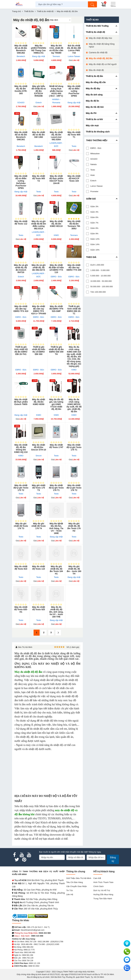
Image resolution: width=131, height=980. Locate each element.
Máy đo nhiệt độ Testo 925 (39, 608)
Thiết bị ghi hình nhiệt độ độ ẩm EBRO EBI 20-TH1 (21, 351)
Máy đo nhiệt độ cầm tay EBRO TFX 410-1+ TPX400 (39, 310)
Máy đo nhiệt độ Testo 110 (39, 568)
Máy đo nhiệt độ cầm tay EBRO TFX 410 (21, 309)
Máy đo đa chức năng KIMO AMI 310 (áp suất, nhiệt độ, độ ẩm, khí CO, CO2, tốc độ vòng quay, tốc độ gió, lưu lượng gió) (74, 357)
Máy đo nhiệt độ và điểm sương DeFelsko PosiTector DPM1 (21, 182)
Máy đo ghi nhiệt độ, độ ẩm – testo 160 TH (74, 570)
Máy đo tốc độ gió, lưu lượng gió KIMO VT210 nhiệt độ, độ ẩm (56, 404)
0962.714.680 (39, 944)
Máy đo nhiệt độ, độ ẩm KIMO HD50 (39, 402)
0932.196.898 (43, 942)
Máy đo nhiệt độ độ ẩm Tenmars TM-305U (74, 225)
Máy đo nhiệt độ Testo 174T (56, 446)
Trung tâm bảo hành (103, 899)
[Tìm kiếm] (92, 4)
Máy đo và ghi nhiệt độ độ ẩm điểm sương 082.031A (39, 225)
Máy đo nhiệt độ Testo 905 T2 (39, 178)
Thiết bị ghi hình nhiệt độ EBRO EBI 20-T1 (74, 310)
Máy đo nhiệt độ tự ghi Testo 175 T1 (74, 447)
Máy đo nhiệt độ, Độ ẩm (101, 58)
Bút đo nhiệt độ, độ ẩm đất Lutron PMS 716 (74, 49)
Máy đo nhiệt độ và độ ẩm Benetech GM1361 (21, 136)
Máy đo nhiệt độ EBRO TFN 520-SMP (56, 309)
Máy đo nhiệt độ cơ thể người (103, 64)
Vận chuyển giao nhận (77, 886)
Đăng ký (113, 859)
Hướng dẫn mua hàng (103, 894)
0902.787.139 (31, 942)
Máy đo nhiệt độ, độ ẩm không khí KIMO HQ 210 (21, 448)
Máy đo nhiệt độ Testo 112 (21, 223)
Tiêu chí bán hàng (75, 882)
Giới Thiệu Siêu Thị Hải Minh (79, 878)
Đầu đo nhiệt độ (96, 70)
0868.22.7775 (29, 950)
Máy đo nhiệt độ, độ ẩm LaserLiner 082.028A (56, 136)
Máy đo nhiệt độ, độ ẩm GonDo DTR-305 (21, 90)
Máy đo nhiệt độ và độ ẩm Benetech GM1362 (21, 49)
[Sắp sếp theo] (60, 20)
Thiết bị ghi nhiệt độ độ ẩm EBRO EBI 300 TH (56, 351)
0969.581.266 (27, 955)
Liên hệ (70, 894)
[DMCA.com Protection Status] (38, 916)
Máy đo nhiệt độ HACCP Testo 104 (74, 178)
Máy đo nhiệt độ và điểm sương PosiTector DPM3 (74, 91)
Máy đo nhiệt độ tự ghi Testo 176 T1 (56, 488)
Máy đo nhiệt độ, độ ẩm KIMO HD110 (56, 224)
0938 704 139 (27, 961)
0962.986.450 (28, 947)
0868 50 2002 (34, 966)
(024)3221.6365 (53, 944)
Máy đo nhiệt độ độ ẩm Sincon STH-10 (39, 447)
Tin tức (70, 890)
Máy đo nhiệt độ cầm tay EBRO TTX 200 (74, 267)
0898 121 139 (34, 963)
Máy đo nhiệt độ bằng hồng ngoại (102, 45)
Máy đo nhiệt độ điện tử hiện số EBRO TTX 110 (56, 269)
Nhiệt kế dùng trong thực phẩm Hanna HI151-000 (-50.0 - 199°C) (56, 91)
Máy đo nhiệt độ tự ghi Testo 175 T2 (21, 488)
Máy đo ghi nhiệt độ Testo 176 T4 (39, 526)
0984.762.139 (28, 958)
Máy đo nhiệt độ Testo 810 (21, 568)
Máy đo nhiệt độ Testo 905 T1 (74, 135)
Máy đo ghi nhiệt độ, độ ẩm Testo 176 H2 (74, 527)
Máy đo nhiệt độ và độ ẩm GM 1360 (39, 135)
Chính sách (98, 886)
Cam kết (97, 878)
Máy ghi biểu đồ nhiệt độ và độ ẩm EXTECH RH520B (39, 91)
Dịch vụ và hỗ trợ (102, 890)
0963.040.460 (29, 952)
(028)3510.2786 (57, 942)
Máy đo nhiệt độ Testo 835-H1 (21, 609)
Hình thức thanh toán (103, 882)
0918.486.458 (27, 944)
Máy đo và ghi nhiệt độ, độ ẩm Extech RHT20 (21, 269)
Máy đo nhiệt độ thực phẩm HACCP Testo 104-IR (56, 180)
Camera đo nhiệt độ (98, 53)
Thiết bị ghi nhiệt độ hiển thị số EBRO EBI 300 (39, 351)
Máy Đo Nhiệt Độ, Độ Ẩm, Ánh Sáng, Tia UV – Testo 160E (56, 528)
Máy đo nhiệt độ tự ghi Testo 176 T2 (74, 488)
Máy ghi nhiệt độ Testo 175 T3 (39, 488)
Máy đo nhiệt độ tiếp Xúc (101, 38)
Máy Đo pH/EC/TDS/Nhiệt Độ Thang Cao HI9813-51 (39, 49)
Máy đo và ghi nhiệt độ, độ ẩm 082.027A (39, 267)
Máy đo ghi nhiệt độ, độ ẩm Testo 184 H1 (56, 570)
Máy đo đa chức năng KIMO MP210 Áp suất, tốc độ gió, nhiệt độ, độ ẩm (74, 405)
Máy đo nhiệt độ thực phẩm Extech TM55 (21, 402)
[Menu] (113, 4)
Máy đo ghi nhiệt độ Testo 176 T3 (21, 526)
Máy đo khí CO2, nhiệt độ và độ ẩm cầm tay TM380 (56, 49)
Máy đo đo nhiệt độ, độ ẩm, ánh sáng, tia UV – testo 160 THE (56, 612)
